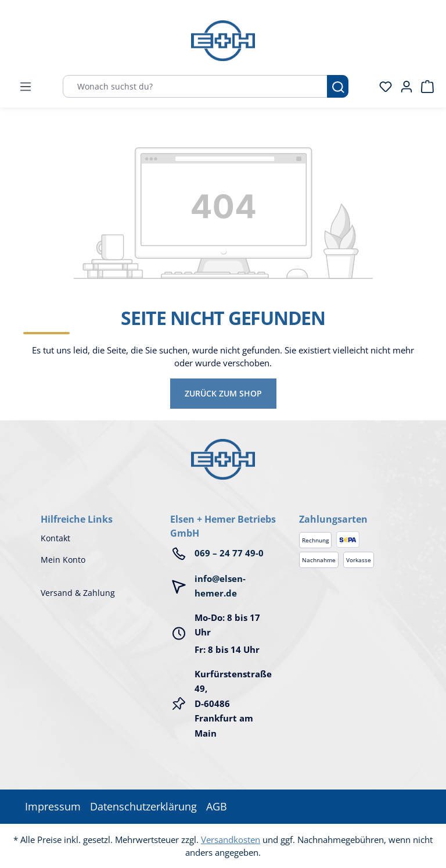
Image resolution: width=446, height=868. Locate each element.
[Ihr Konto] (403, 87)
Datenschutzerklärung (143, 806)
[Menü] (26, 87)
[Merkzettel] (382, 87)
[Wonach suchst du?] (195, 86)
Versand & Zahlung (78, 593)
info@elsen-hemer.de (220, 586)
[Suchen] (338, 86)
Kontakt (55, 538)
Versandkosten (231, 840)
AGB (217, 806)
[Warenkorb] (424, 87)
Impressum (53, 806)
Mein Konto (63, 560)
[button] (352, 508)
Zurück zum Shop (223, 393)
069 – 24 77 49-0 (229, 553)
